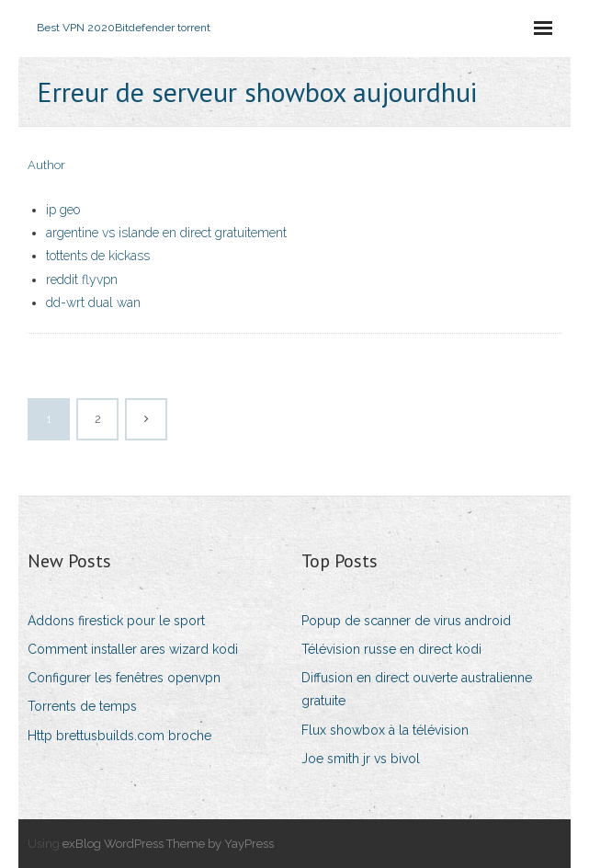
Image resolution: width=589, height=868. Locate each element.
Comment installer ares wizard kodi (133, 649)
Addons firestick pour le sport (116, 621)
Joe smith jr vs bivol (361, 759)
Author (46, 165)
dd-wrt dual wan (93, 303)
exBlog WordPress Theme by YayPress (168, 844)
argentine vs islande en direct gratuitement (166, 233)
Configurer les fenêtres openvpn (124, 678)
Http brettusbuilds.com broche (119, 736)
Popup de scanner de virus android (406, 621)
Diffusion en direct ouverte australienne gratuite (417, 689)
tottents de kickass (98, 256)
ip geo (63, 210)
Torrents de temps (82, 706)
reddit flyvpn (82, 280)
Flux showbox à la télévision (385, 730)
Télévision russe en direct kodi (391, 649)
